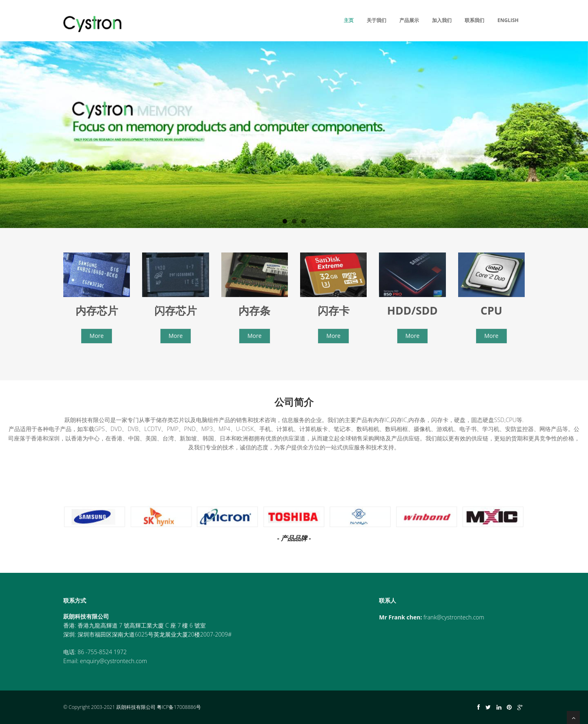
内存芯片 (97, 311)
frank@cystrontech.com (454, 617)
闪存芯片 (176, 311)
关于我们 (376, 20)
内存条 (254, 311)
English (508, 20)
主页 (349, 20)
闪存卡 (334, 311)
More (97, 336)
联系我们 (474, 20)
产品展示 (409, 20)
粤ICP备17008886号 (179, 707)
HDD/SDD (412, 311)
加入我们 (442, 20)
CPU (491, 311)
